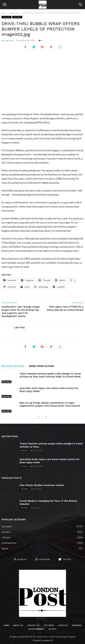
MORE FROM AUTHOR (42, 365)
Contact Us (33, 624)
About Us (18, 624)
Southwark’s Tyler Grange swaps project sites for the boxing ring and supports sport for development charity (21, 311)
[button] (80, 5)
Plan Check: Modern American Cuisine (42, 484)
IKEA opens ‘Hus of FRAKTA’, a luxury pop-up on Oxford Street (65, 307)
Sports (39, 547)
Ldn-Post (9, 40)
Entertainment (39, 542)
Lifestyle (39, 536)
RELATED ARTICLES (13, 365)
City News (17, 17)
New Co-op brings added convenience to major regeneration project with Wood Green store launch (50, 403)
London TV (48, 640)
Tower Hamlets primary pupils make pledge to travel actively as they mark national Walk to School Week (50, 374)
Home (4, 13)
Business (7, 17)
